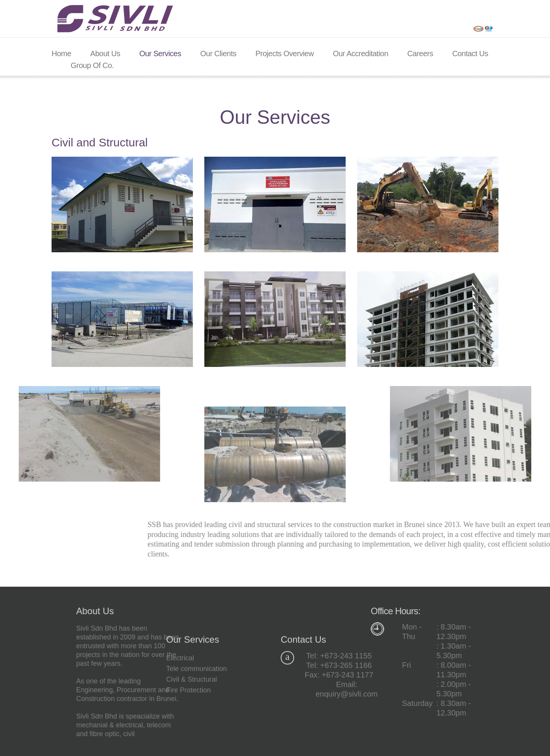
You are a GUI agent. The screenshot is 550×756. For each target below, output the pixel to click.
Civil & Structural (192, 714)
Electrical (180, 693)
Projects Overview (285, 54)
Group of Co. (92, 65)
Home (61, 54)
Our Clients (218, 54)
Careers (420, 54)
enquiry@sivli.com (347, 729)
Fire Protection (188, 725)
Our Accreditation (360, 54)
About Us (105, 54)
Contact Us (470, 54)
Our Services (160, 54)
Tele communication (197, 704)
